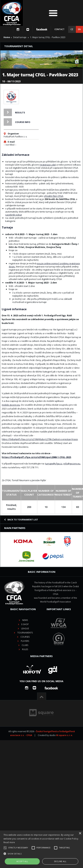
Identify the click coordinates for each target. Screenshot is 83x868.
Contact (59, 29)
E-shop (25, 624)
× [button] (80, 833)
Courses (25, 637)
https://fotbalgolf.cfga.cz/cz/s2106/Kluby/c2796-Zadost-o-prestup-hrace (40, 439)
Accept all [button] (22, 861)
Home (7, 37)
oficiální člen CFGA (54, 196)
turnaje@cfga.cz (54, 464)
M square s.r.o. (65, 735)
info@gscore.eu (72, 464)
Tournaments (25, 633)
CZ (72, 29)
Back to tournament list (21, 520)
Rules (25, 649)
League (25, 628)
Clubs (25, 645)
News (25, 620)
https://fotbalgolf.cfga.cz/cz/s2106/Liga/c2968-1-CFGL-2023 (36, 457)
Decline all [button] (60, 861)
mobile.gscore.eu (11, 405)
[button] (41, 854)
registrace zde (48, 165)
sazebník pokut (13, 215)
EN (79, 29)
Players (25, 641)
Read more (9, 842)
